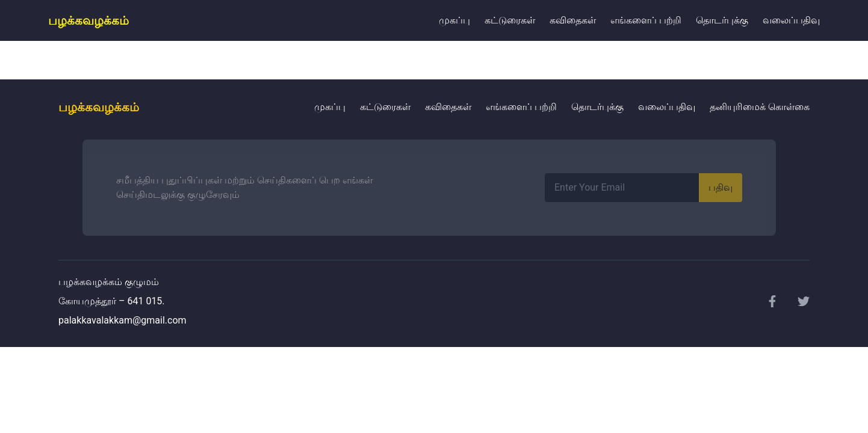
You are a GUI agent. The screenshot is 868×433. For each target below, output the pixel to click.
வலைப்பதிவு (791, 20)
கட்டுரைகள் (510, 20)
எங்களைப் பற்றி (646, 20)
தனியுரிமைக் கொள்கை (760, 107)
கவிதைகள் (573, 20)
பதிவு (721, 187)
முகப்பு (454, 20)
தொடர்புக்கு (722, 20)
